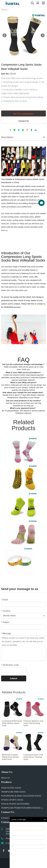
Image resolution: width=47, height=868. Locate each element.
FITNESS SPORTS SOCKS (12, 800)
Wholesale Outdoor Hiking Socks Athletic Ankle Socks (11, 757)
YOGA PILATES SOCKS (11, 788)
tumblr (31, 130)
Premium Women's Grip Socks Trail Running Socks (33, 723)
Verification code (10, 665)
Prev (5, 35)
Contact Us (24, 121)
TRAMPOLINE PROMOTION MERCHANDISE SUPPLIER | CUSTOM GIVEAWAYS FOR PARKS (23, 808)
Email (4, 600)
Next (43, 35)
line (14, 130)
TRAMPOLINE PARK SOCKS (13, 792)
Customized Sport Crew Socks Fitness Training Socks (33, 757)
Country (6, 611)
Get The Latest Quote (23, 114)
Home (4, 10)
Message (6, 633)
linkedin (36, 130)
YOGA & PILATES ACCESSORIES (15, 804)
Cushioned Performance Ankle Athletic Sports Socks (12, 723)
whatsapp (23, 130)
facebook (10, 130)
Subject (5, 622)
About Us (6, 778)
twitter (19, 130)
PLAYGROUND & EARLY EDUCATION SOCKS (21, 796)
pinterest (27, 130)
